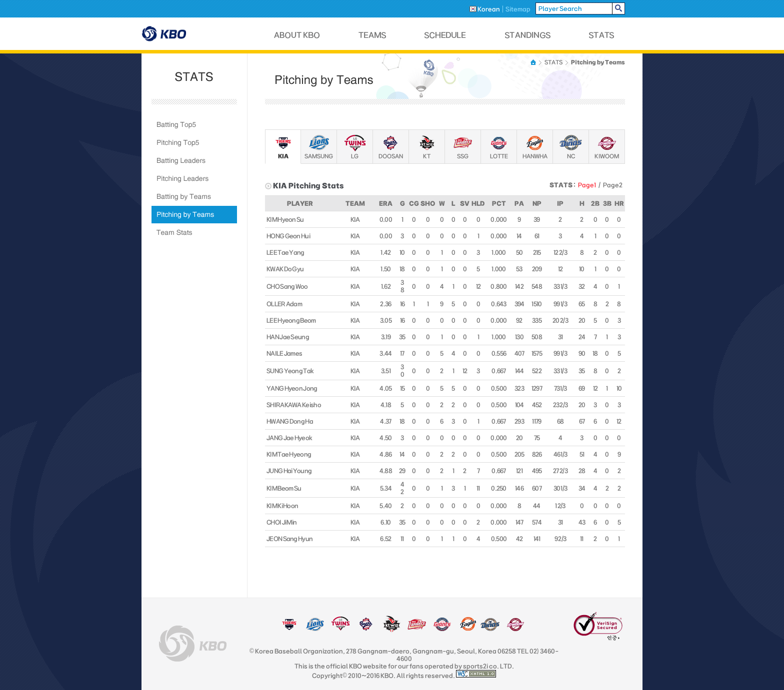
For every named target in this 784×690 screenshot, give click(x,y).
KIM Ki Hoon (282, 506)
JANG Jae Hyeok (289, 438)
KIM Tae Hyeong (289, 454)
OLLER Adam (284, 304)
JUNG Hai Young (289, 471)
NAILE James (284, 353)
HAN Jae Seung (288, 337)
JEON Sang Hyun (289, 539)
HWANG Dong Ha (290, 421)
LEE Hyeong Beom (291, 320)
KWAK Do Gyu (285, 269)
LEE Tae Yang (285, 252)
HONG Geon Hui (288, 236)
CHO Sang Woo (287, 286)
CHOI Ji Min (281, 522)
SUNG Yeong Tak (290, 371)
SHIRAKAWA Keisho (294, 405)
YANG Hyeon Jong (292, 388)
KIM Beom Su (284, 488)
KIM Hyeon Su (285, 219)
